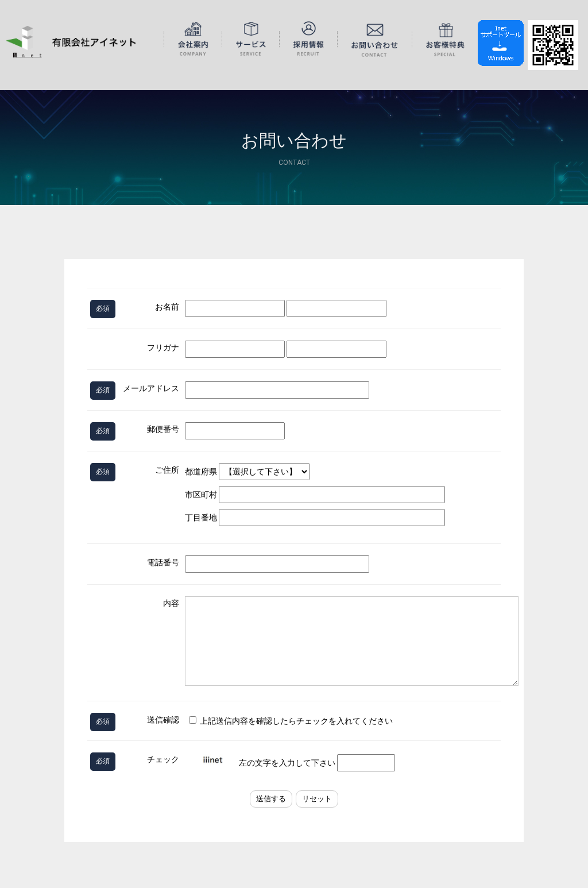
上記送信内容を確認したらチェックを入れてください (291, 721)
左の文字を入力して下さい (291, 763)
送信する (271, 799)
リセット (317, 799)
